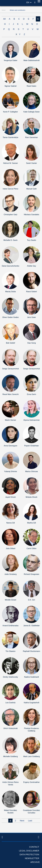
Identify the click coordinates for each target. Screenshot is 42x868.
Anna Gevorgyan (11, 446)
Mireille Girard (11, 600)
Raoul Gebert (32, 292)
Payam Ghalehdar (32, 446)
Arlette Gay (31, 266)
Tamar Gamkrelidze (10, 137)
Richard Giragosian (32, 574)
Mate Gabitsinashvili (32, 60)
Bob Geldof (11, 343)
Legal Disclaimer (29, 851)
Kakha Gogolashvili (32, 703)
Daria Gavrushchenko (10, 266)
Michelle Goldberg (10, 756)
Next (22, 821)
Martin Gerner (10, 420)
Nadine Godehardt (32, 677)
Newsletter (32, 858)
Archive (35, 862)
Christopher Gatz (10, 215)
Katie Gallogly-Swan (31, 112)
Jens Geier (32, 317)
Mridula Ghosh (31, 497)
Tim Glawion (11, 651)
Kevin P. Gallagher (10, 112)
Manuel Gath (31, 189)
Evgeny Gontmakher (31, 782)
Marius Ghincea (31, 471)
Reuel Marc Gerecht (10, 394)
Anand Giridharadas (11, 626)
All (4, 19)
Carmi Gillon (31, 548)
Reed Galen (32, 86)
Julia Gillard (11, 548)
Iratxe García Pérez (10, 189)
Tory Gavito (32, 240)
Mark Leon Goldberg (31, 756)
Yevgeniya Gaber (11, 60)
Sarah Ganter (31, 163)
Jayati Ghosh (10, 497)
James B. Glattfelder (32, 626)
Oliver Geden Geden (10, 317)
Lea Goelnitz (11, 703)
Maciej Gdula (10, 292)
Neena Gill (10, 523)
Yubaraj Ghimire (10, 471)
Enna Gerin (32, 394)
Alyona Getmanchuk (31, 420)
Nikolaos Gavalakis (31, 215)
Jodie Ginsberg (11, 574)
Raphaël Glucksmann (32, 651)
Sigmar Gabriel (10, 86)
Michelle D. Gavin (10, 240)
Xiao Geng (31, 343)
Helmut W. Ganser (10, 163)
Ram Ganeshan (31, 137)
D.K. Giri (31, 600)
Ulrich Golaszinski (10, 728)
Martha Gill (32, 523)
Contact (34, 847)
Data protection (29, 855)
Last (30, 821)
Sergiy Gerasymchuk (11, 369)
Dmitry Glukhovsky (10, 677)
